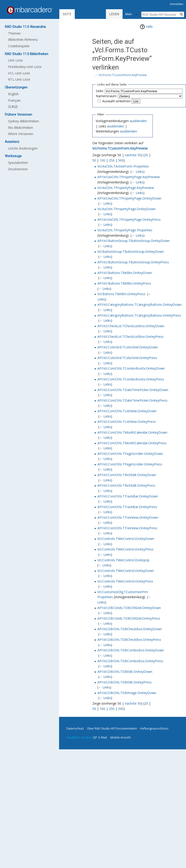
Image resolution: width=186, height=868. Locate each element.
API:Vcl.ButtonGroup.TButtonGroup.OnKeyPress (133, 262)
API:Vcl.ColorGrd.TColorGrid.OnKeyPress (127, 358)
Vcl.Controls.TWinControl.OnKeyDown (126, 571)
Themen (14, 33)
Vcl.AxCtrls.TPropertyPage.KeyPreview (126, 188)
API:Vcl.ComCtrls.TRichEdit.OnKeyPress (126, 485)
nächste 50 (133, 155)
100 (102, 160)
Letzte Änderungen (23, 148)
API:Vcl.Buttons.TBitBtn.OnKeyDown (125, 273)
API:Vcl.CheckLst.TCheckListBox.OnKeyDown (131, 326)
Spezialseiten (18, 163)
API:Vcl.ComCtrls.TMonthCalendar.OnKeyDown (132, 432)
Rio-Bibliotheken (21, 128)
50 (94, 160)
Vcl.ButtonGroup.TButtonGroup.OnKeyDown (131, 252)
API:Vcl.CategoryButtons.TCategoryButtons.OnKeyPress (139, 315)
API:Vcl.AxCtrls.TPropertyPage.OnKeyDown (129, 198)
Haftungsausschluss (154, 728)
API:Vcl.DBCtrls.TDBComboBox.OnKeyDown (131, 650)
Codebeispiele (19, 46)
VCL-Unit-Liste (19, 73)
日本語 (13, 107)
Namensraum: (106, 96)
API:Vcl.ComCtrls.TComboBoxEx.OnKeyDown (131, 368)
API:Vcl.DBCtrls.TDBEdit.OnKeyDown (125, 672)
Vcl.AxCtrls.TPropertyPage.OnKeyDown (126, 209)
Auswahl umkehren (116, 101)
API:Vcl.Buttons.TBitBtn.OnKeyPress (124, 283)
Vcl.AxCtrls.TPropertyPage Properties (125, 230)
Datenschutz (75, 728)
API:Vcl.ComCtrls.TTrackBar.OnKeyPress (127, 507)
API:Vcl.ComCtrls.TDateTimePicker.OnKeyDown (133, 390)
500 (121, 160)
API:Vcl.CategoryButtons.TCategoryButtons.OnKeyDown (139, 305)
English (13, 94)
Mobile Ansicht (120, 737)
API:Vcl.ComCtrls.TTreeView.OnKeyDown (128, 517)
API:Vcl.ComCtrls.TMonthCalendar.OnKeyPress (132, 443)
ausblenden (138, 121)
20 (146, 155)
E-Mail (103, 737)
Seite (67, 14)
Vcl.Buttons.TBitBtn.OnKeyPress (121, 294)
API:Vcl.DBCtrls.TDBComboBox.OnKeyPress (130, 661)
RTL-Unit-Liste (19, 79)
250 (112, 160)
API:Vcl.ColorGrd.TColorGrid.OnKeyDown (128, 347)
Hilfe (149, 27)
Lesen (98, 14)
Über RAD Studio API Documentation (112, 728)
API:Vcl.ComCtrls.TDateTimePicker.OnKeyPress (132, 400)
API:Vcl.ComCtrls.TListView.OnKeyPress (127, 422)
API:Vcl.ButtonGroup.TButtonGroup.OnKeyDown (133, 241)
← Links (137, 172)
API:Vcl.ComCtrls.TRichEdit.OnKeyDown (127, 475)
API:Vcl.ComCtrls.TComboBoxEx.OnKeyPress (131, 379)
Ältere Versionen (21, 134)
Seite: (100, 91)
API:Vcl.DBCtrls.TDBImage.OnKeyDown (127, 693)
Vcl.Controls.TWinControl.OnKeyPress (125, 581)
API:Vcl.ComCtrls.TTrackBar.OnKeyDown (128, 496)
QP (95, 737)
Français (14, 100)
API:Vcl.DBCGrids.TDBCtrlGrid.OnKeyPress (129, 618)
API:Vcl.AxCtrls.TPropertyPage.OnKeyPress (129, 219)
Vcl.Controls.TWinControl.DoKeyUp (123, 560)
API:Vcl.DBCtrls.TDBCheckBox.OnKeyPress (129, 640)
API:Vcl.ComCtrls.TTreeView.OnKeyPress (127, 528)
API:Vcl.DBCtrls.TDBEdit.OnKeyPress (124, 682)
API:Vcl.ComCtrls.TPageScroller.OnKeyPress (130, 464)
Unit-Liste (15, 60)
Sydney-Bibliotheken (24, 121)
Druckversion (18, 169)
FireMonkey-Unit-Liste (25, 67)
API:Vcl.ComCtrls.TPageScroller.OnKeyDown (130, 454)
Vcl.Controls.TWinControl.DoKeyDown (126, 539)
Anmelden (177, 4)
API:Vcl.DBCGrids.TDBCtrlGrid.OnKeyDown (129, 608)
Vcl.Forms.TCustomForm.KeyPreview (123, 75)
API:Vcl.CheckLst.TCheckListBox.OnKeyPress (130, 337)
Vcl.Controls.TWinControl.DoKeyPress (125, 549)
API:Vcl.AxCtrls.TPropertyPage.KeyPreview (129, 177)
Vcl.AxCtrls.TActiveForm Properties (123, 166)
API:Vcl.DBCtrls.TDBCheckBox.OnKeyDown (130, 629)
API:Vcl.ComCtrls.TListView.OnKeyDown (127, 411)
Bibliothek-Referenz (23, 40)
